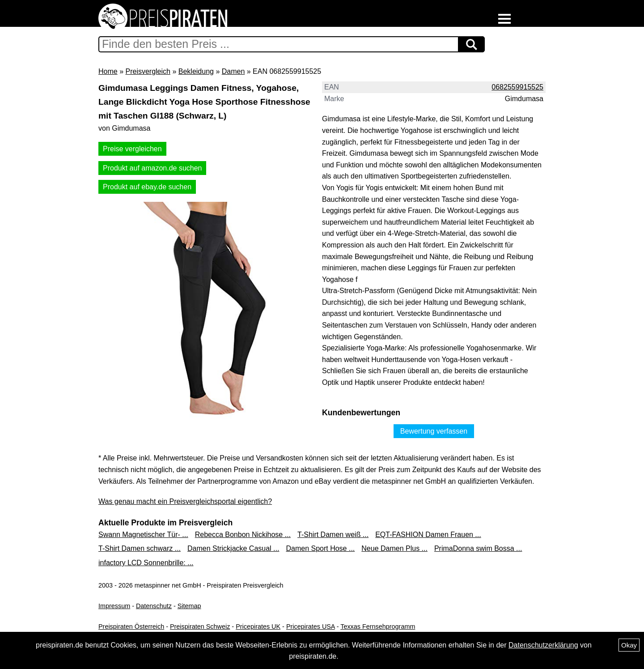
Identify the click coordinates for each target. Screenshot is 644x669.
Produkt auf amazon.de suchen (152, 168)
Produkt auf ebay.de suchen (147, 187)
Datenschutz (154, 606)
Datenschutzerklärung (543, 645)
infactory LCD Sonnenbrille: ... (146, 563)
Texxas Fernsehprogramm (378, 626)
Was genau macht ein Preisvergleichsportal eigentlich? (185, 501)
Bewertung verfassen (434, 431)
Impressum (114, 606)
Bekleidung (196, 71)
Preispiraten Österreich (131, 626)
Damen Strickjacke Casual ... (233, 548)
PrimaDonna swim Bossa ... (478, 548)
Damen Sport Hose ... (320, 548)
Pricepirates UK (258, 626)
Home (108, 71)
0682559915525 (517, 87)
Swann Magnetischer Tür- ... (143, 535)
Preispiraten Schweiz (200, 626)
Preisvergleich (148, 71)
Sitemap (189, 606)
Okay (629, 645)
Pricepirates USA (311, 626)
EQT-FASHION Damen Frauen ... (428, 535)
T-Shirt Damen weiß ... (333, 535)
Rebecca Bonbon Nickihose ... (243, 535)
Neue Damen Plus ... (394, 548)
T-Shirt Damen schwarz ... (140, 548)
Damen (233, 71)
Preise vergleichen (132, 149)
